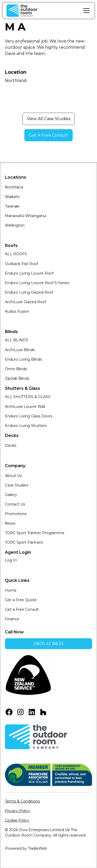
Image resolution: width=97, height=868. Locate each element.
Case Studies (17, 485)
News (10, 523)
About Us (13, 476)
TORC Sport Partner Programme (35, 533)
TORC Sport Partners (24, 542)
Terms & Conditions (22, 801)
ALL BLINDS (17, 340)
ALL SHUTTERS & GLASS (28, 397)
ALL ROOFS (16, 254)
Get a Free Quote (21, 600)
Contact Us (15, 504)
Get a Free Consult (22, 609)
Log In (11, 560)
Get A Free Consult (48, 135)
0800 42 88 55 (49, 644)
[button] (85, 11)
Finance (12, 619)
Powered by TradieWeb (26, 848)
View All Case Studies (49, 119)
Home (11, 590)
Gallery (11, 495)
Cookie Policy (17, 820)
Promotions (16, 514)
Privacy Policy (17, 811)
